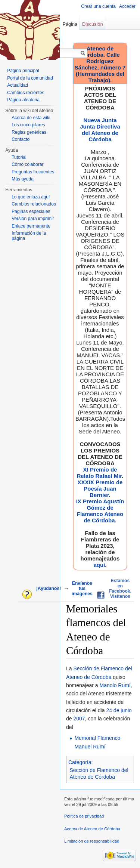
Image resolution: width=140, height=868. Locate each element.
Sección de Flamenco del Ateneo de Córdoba (99, 773)
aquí (99, 565)
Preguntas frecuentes (33, 172)
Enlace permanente (31, 226)
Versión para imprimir (33, 219)
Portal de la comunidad (30, 78)
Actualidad (18, 85)
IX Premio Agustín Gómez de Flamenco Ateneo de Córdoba (100, 511)
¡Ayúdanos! (49, 589)
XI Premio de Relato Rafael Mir (99, 473)
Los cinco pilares (28, 125)
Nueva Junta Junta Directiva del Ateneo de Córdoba (100, 130)
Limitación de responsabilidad (92, 841)
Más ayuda (23, 179)
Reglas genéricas (29, 132)
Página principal (23, 71)
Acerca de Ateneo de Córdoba (92, 829)
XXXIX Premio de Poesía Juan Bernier (100, 489)
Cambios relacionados (34, 204)
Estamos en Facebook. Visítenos (120, 589)
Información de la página (29, 236)
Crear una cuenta (98, 6)
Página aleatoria (23, 100)
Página (70, 24)
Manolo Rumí (115, 685)
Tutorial (19, 157)
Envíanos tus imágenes (82, 589)
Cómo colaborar (27, 164)
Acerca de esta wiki (31, 118)
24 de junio (119, 710)
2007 (79, 719)
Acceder (127, 6)
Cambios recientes (26, 93)
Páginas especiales (31, 211)
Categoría (80, 762)
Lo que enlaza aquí (31, 197)
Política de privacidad (84, 816)
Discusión (92, 24)
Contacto (21, 139)
